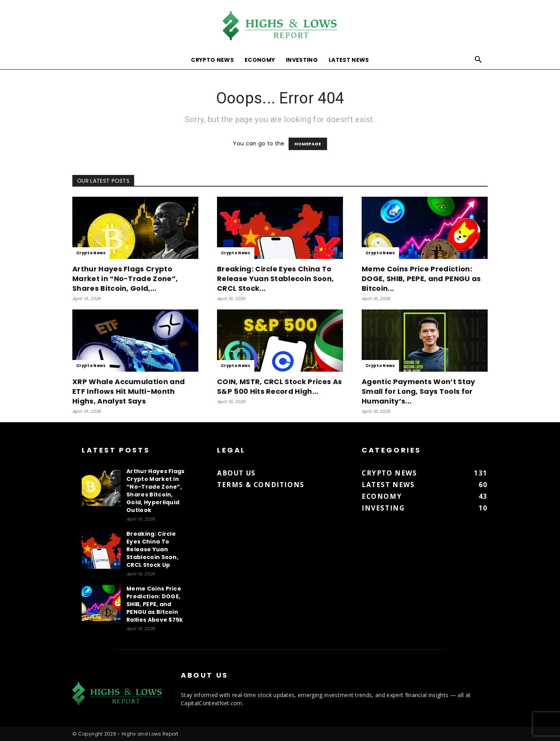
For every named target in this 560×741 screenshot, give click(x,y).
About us (236, 473)
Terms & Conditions (261, 485)
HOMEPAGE (308, 144)
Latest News (349, 60)
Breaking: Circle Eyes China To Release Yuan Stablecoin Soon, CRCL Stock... (275, 279)
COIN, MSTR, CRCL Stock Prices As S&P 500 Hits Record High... (279, 386)
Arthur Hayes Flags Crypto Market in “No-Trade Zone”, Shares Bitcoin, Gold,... (125, 279)
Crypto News (212, 60)
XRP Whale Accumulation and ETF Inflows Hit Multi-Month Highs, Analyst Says (129, 391)
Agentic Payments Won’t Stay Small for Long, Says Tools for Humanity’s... (418, 391)
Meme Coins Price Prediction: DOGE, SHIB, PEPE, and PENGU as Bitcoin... (421, 279)
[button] (478, 60)
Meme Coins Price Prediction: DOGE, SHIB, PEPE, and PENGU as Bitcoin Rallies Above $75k (155, 604)
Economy (260, 60)
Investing (302, 60)
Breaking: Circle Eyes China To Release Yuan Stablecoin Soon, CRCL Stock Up (152, 549)
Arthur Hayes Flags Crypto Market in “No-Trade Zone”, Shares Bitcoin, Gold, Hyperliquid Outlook (156, 491)
